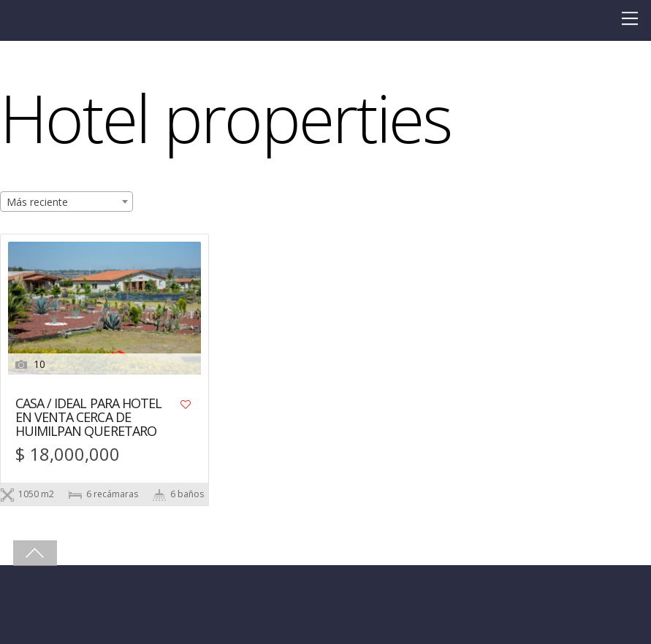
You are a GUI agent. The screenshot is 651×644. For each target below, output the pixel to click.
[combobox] (66, 202)
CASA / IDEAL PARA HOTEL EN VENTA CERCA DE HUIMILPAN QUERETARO (88, 418)
